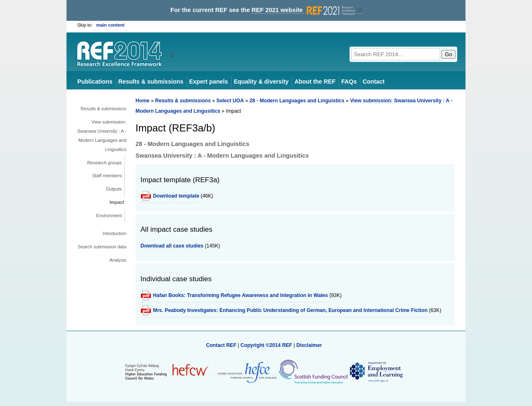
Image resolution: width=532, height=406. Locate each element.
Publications (95, 82)
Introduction (115, 233)
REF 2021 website (304, 10)
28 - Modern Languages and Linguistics (297, 101)
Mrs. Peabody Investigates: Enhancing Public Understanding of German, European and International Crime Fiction (290, 310)
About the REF (315, 82)
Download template (176, 196)
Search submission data (102, 247)
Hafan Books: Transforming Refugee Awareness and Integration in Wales (240, 295)
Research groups (105, 163)
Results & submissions (151, 82)
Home (143, 101)
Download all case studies (172, 246)
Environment (109, 215)
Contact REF (221, 345)
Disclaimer (309, 345)
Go (448, 54)
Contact (373, 82)
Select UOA (230, 101)
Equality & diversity (261, 82)
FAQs (349, 82)
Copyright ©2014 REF (267, 345)
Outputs (114, 189)
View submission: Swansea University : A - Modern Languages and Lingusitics (102, 136)
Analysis (118, 260)
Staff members (107, 176)
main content (111, 25)
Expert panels (208, 82)
